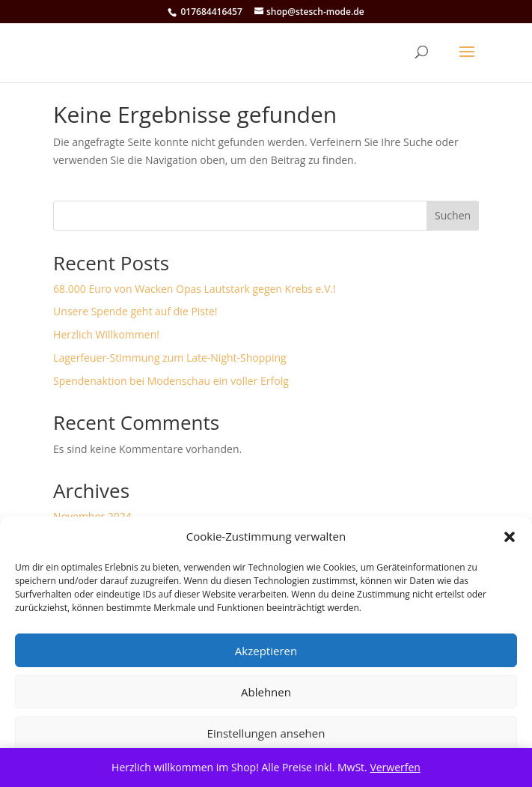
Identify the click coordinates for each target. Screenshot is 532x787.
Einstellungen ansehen (266, 733)
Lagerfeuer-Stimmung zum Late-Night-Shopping (170, 358)
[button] (510, 537)
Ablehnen (266, 692)
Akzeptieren (266, 651)
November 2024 (92, 516)
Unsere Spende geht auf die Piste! (135, 311)
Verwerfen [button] (395, 767)
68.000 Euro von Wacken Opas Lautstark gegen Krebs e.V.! (195, 289)
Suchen (453, 215)
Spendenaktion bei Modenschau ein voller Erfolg (171, 381)
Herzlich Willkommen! (106, 334)
